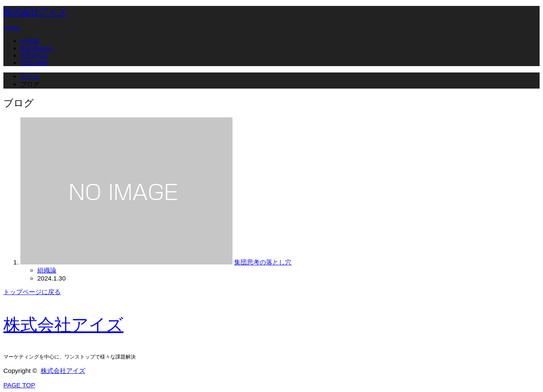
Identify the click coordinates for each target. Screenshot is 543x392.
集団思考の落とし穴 (263, 262)
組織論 (47, 270)
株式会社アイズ (35, 12)
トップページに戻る (32, 292)
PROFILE (34, 55)
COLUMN (34, 63)
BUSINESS (36, 48)
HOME (30, 41)
